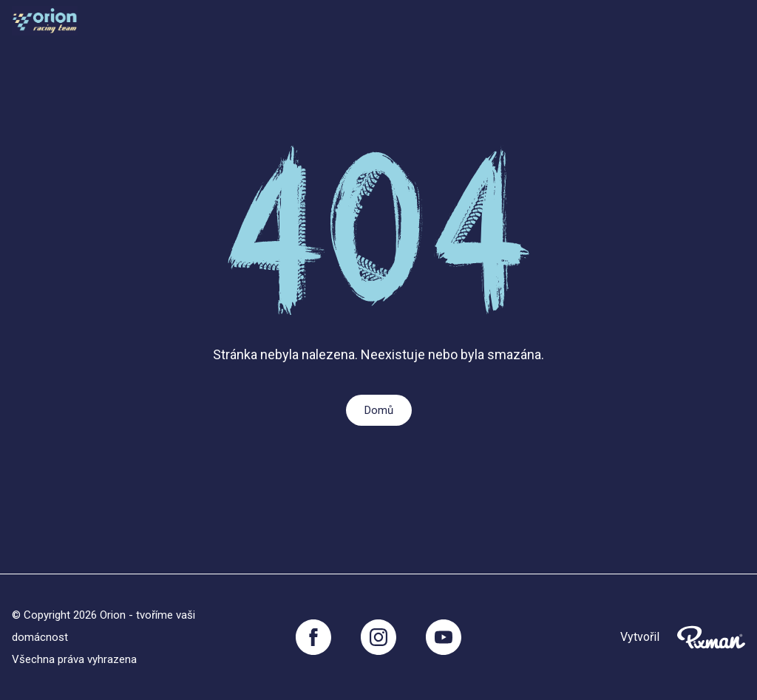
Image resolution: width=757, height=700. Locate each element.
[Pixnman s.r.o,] (711, 637)
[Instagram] (378, 637)
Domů (379, 410)
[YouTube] (444, 637)
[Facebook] (313, 637)
